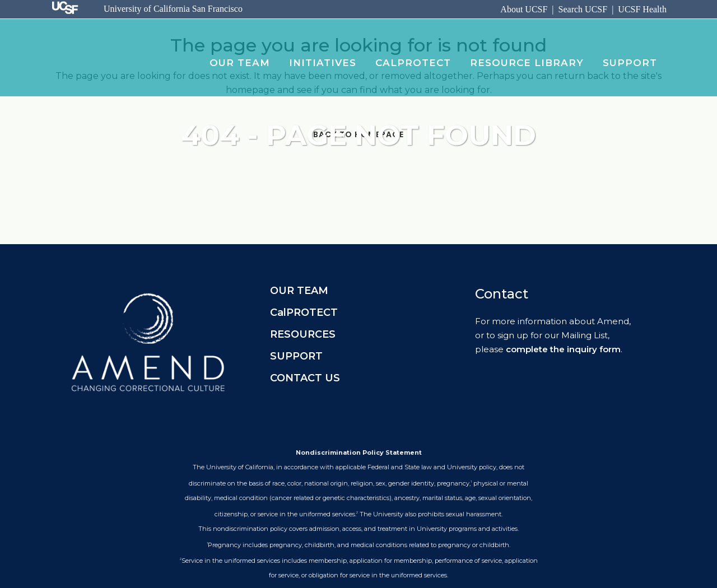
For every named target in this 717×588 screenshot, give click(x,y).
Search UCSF (583, 9)
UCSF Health (642, 9)
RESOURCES (303, 334)
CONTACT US (305, 378)
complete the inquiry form (563, 349)
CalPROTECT (304, 312)
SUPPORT (296, 356)
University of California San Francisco (173, 9)
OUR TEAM (299, 291)
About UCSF (524, 9)
